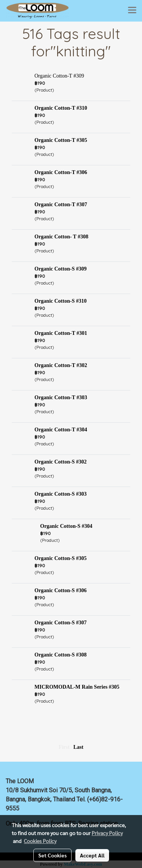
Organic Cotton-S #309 (61, 269)
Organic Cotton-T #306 (61, 172)
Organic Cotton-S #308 (61, 655)
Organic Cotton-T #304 (61, 430)
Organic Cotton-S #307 (61, 623)
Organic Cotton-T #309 (59, 76)
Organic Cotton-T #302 (61, 365)
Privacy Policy (107, 833)
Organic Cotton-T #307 (61, 205)
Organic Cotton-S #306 (61, 590)
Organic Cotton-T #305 (61, 140)
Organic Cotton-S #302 (61, 462)
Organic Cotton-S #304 (66, 526)
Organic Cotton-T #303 (61, 397)
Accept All (92, 855)
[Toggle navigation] (132, 11)
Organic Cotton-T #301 (61, 333)
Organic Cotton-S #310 (61, 301)
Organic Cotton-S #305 (61, 558)
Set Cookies (52, 855)
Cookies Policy (40, 841)
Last (78, 747)
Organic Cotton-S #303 (61, 494)
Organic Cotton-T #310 (61, 108)
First (64, 747)
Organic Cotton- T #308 (61, 237)
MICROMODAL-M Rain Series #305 (77, 687)
